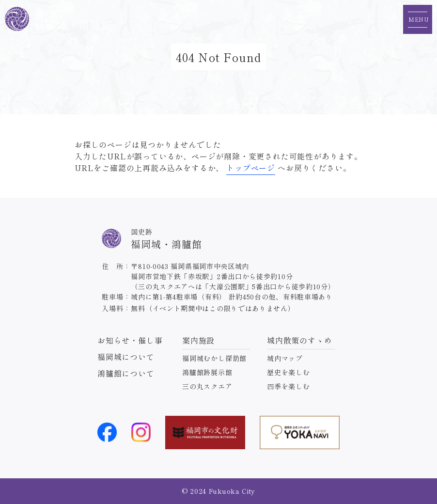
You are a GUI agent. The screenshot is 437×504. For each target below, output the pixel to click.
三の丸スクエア (207, 386)
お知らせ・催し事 (130, 340)
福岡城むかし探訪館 (214, 358)
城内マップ (285, 358)
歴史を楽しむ (289, 372)
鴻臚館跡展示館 (207, 372)
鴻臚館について (126, 373)
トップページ (251, 168)
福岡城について (126, 357)
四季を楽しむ (289, 386)
